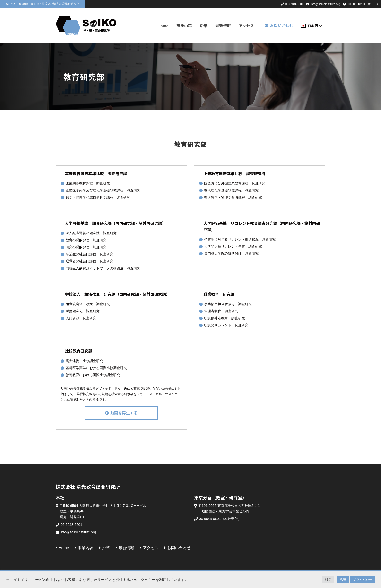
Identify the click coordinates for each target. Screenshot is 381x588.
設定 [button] (328, 580)
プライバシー (363, 580)
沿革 (204, 26)
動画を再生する (124, 413)
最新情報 (223, 26)
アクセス (246, 26)
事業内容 (184, 26)
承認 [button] (343, 580)
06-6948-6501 (294, 4)
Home (163, 26)
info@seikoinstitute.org (325, 4)
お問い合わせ (282, 25)
